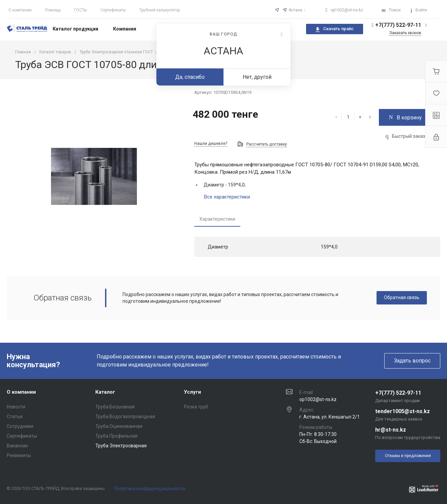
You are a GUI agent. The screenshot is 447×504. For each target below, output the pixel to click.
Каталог (105, 392)
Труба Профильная (116, 436)
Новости (16, 407)
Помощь (53, 10)
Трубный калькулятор (160, 10)
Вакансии (17, 446)
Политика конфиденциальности (150, 489)
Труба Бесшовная (115, 407)
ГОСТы (81, 10)
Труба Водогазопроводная (125, 416)
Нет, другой (257, 77)
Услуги (192, 392)
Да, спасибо (190, 77)
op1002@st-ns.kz (347, 10)
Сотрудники (20, 426)
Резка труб (196, 407)
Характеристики (217, 219)
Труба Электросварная (121, 446)
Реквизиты (19, 455)
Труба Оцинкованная (119, 426)
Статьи (15, 416)
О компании (20, 10)
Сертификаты (113, 10)
